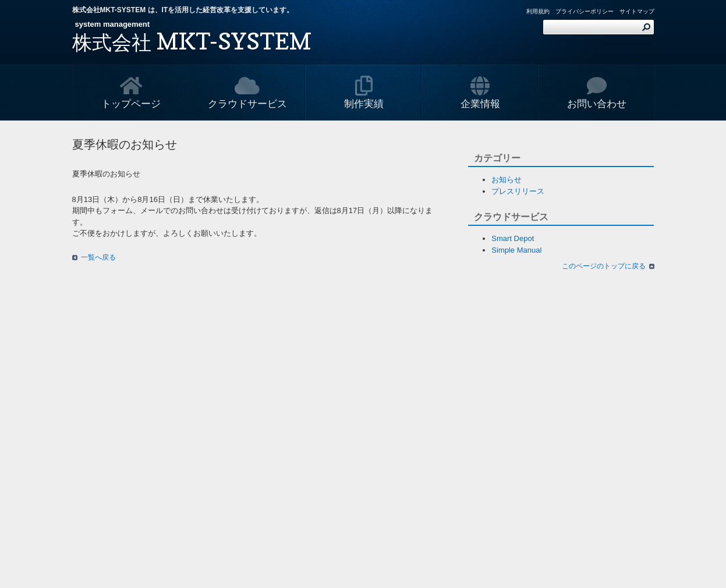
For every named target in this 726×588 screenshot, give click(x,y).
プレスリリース (518, 191)
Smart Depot (513, 238)
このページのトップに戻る (604, 266)
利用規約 (538, 11)
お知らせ (507, 180)
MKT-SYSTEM (192, 41)
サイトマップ (637, 11)
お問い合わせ (597, 93)
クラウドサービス (247, 93)
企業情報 (480, 93)
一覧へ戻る (98, 257)
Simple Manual (516, 250)
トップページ (131, 93)
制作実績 (364, 93)
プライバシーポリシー (585, 11)
